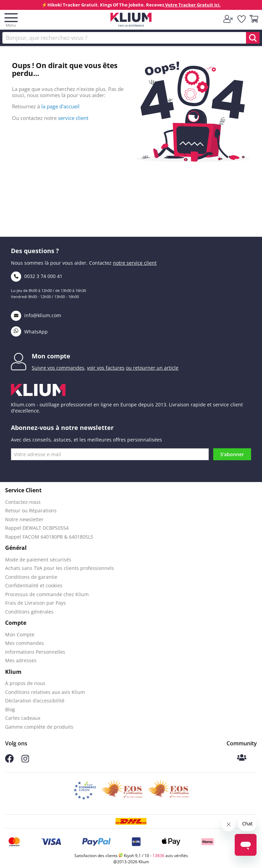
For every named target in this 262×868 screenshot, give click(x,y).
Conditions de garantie (31, 577)
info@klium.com (36, 315)
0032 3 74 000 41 (37, 276)
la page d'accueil (60, 106)
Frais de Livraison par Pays (35, 603)
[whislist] (242, 19)
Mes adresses (21, 660)
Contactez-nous (23, 502)
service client (73, 118)
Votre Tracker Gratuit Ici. (192, 5)
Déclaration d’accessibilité (35, 701)
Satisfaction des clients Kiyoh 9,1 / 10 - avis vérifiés (131, 856)
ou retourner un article (152, 368)
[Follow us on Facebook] (9, 761)
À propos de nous (25, 683)
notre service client (135, 263)
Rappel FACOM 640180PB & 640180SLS (49, 537)
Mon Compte (20, 634)
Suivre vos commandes (58, 368)
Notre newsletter (24, 519)
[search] (253, 38)
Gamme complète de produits (39, 727)
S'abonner (232, 454)
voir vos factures (106, 368)
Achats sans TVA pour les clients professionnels (60, 568)
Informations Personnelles (35, 652)
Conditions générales (29, 612)
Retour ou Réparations (31, 510)
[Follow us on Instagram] (25, 761)
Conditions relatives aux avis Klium (45, 692)
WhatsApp (29, 332)
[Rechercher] (131, 38)
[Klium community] (242, 758)
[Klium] (131, 21)
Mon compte (51, 356)
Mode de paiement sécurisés (38, 560)
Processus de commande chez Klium (47, 594)
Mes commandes (25, 643)
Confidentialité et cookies (34, 585)
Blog (10, 709)
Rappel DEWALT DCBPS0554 (37, 528)
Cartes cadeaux (23, 718)
